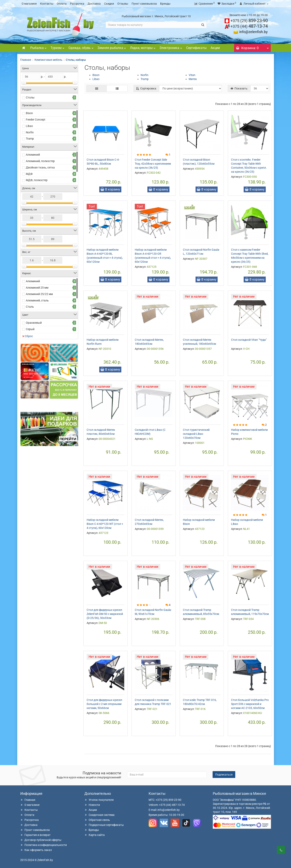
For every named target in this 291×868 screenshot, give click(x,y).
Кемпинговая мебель (48, 60)
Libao (29, 126)
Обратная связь (97, 820)
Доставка (94, 4)
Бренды (165, 4)
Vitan (192, 75)
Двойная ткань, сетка (40, 167)
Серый (30, 329)
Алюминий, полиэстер (40, 161)
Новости (92, 805)
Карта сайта (95, 835)
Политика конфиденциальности (44, 845)
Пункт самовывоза (144, 4)
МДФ (29, 174)
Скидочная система (99, 815)
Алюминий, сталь (37, 300)
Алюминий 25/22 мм (39, 294)
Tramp (30, 139)
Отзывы (123, 4)
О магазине (29, 4)
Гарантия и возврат (35, 835)
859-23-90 (249, 21)
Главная (26, 60)
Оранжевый (34, 323)
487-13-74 (249, 26)
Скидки (109, 4)
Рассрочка (77, 4)
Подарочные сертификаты (104, 825)
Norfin (30, 132)
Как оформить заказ (36, 850)
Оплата (62, 4)
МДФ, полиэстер (37, 180)
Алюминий (33, 155)
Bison (29, 113)
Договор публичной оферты (41, 840)
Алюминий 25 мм (37, 288)
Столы (30, 97)
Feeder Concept (36, 120)
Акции (215, 48)
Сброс (28, 336)
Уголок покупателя (99, 800)
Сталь (30, 307)
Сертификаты (196, 48)
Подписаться (224, 775)
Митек (193, 79)
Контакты (47, 4)
